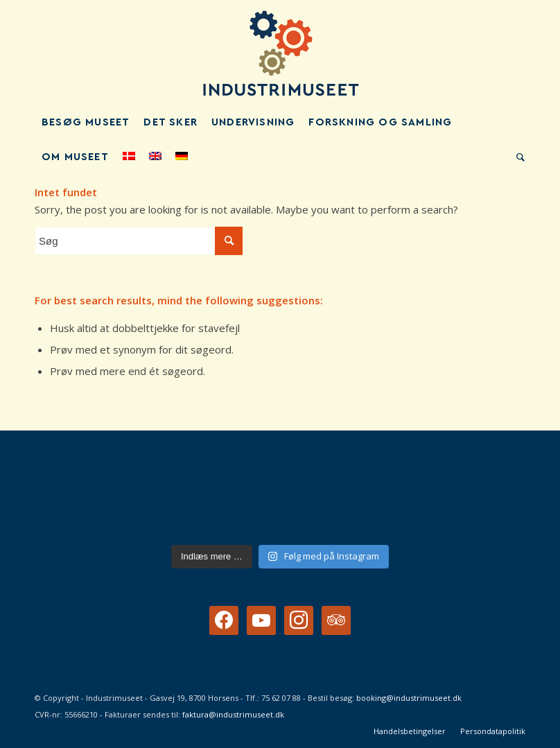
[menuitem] (86, 123)
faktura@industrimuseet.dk (233, 714)
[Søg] (517, 157)
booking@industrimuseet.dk (409, 698)
